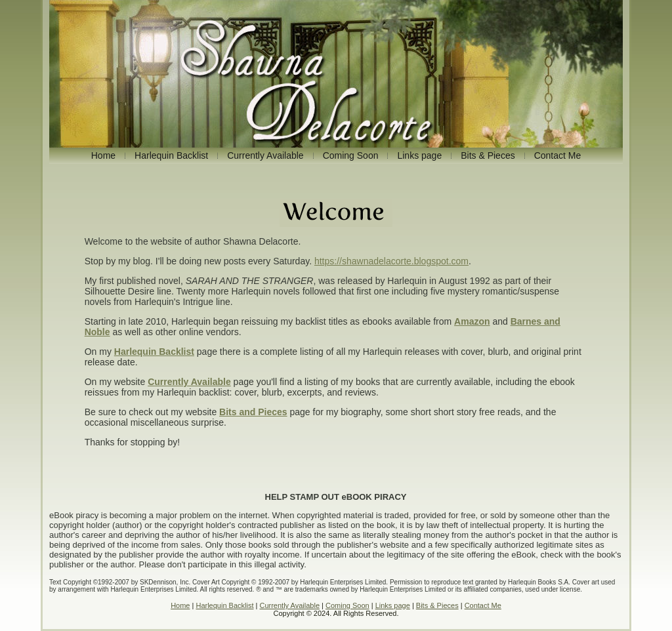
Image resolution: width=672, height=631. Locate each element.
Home (180, 605)
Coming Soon (347, 605)
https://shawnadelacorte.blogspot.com (391, 261)
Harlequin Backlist (224, 605)
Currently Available (289, 605)
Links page (393, 605)
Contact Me (483, 605)
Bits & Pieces (437, 605)
